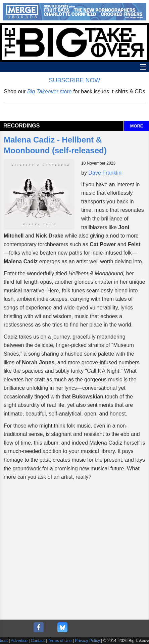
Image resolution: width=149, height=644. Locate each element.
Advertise (19, 641)
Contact (38, 641)
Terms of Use (60, 641)
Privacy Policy (87, 641)
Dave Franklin (105, 173)
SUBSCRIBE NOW (74, 80)
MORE (137, 126)
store (49, 91)
